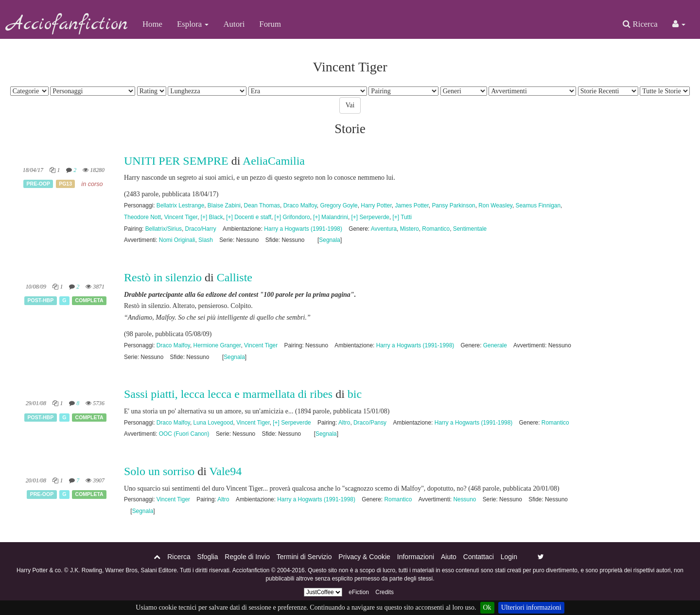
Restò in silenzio (163, 277)
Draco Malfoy (300, 205)
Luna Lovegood (213, 423)
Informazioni (416, 557)
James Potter (411, 205)
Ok (487, 607)
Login (509, 557)
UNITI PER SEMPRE (176, 161)
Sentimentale (470, 229)
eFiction (359, 592)
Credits (385, 592)
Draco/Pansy (370, 423)
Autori (234, 24)
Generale (495, 345)
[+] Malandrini (331, 217)
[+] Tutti (402, 217)
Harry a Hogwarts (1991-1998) (303, 229)
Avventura (384, 229)
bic (355, 394)
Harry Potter (376, 205)
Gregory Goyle (339, 205)
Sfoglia (208, 557)
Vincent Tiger (181, 217)
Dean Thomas (262, 205)
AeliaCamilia (274, 161)
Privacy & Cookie (364, 557)
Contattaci (479, 557)
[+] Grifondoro (292, 217)
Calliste (235, 277)
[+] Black (212, 217)
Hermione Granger (217, 345)
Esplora (193, 24)
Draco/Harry (201, 229)
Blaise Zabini (224, 205)
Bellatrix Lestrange (180, 205)
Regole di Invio (247, 557)
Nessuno (464, 499)
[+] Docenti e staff (249, 217)
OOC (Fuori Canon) (184, 434)
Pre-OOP (38, 184)
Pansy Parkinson (453, 205)
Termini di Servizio (304, 557)
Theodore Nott (142, 217)
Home (152, 24)
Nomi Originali (177, 240)
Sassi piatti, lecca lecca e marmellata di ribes (228, 394)
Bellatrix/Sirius (164, 229)
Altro (344, 423)
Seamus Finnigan (538, 205)
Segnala (330, 240)
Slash (206, 240)
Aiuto (449, 557)
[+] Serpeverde (370, 217)
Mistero (410, 229)
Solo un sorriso (159, 471)
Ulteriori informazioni (531, 607)
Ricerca (640, 24)
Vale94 (226, 471)
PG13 (65, 184)
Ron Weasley (495, 205)
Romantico (436, 229)
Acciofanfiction (68, 24)
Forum (270, 24)
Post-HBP (41, 300)
